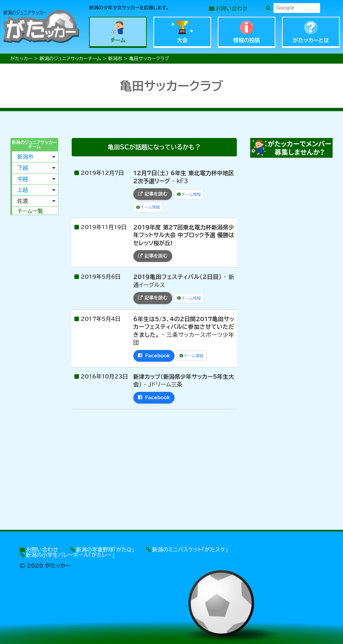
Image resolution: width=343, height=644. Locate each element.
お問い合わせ (232, 8)
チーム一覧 (30, 211)
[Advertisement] (33, 322)
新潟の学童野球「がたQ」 (105, 550)
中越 (23, 179)
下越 (23, 168)
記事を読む (153, 194)
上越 (23, 190)
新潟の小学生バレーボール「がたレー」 (70, 555)
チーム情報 (189, 194)
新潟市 (25, 157)
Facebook (154, 356)
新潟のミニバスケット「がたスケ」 (190, 550)
